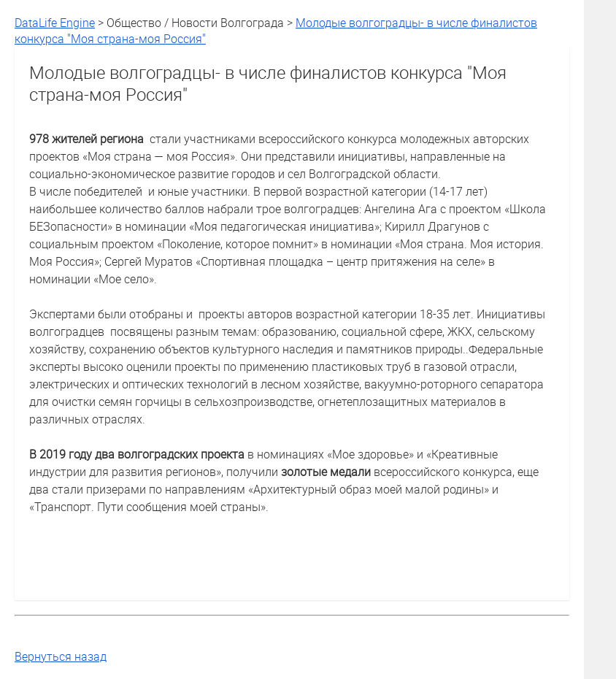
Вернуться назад (61, 656)
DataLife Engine (55, 23)
